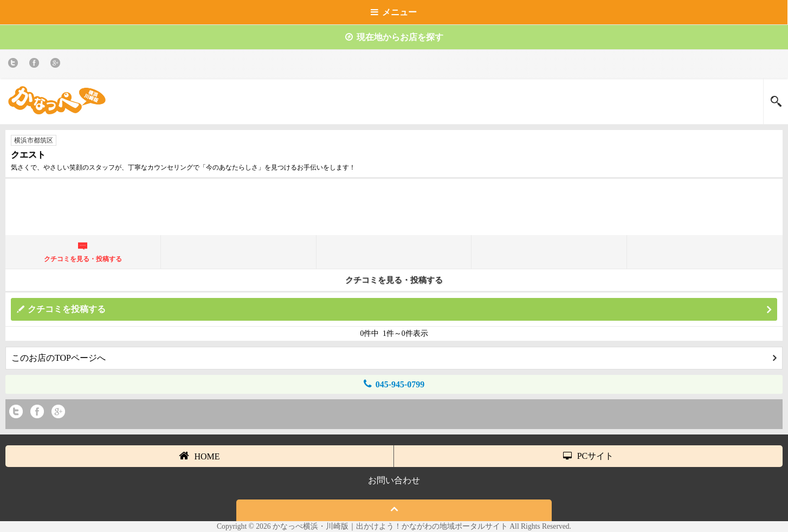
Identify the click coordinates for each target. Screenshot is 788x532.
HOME (199, 456)
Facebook (36, 65)
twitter (15, 65)
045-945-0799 (394, 384)
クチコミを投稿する (399, 310)
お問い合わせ (394, 480)
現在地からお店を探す (394, 37)
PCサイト (589, 456)
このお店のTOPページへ (394, 358)
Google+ (57, 65)
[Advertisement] (394, 211)
